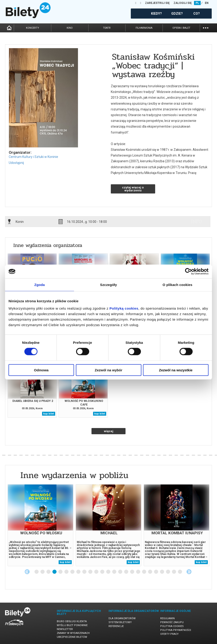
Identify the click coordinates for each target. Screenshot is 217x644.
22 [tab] (162, 572)
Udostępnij (16, 163)
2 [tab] (43, 572)
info (197, 221)
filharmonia (144, 28)
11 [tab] (97, 572)
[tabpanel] (40, 525)
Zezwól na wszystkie (176, 370)
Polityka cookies (172, 626)
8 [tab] (79, 572)
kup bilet (49, 414)
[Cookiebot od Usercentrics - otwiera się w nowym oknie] (188, 272)
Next (189, 572)
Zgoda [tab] (40, 285)
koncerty (33, 28)
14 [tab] (114, 572)
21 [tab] (156, 572)
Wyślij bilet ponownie (72, 625)
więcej (109, 431)
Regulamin (167, 618)
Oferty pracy (169, 634)
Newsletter (65, 629)
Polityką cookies (124, 308)
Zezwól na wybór (108, 370)
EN (207, 3)
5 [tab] (61, 572)
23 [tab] (168, 572)
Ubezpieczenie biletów (72, 637)
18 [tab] (138, 572)
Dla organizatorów (122, 618)
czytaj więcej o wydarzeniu (133, 189)
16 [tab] (126, 572)
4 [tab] (55, 572)
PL (197, 3)
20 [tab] (150, 572)
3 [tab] (49, 572)
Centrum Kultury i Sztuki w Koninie (33, 157)
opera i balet (181, 28)
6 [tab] (67, 572)
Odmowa (41, 370)
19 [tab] (144, 572)
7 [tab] (73, 572)
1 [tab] (37, 572)
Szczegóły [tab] (108, 285)
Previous (27, 572)
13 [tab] (108, 572)
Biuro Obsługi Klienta (72, 621)
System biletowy (120, 622)
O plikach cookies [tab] (177, 285)
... (206, 27)
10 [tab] (91, 572)
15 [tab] (120, 572)
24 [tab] (174, 572)
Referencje (116, 626)
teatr (107, 28)
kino (70, 28)
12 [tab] (103, 572)
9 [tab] (85, 572)
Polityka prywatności (176, 630)
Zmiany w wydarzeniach (73, 633)
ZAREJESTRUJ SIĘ (157, 3)
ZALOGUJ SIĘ (183, 3)
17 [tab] (132, 572)
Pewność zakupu (172, 622)
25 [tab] (180, 572)
